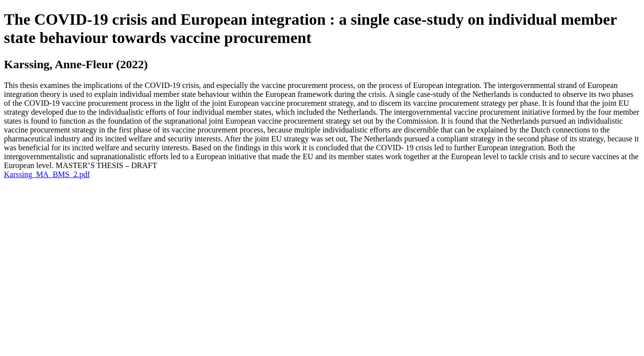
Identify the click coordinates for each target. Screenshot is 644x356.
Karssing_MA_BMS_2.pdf (47, 174)
